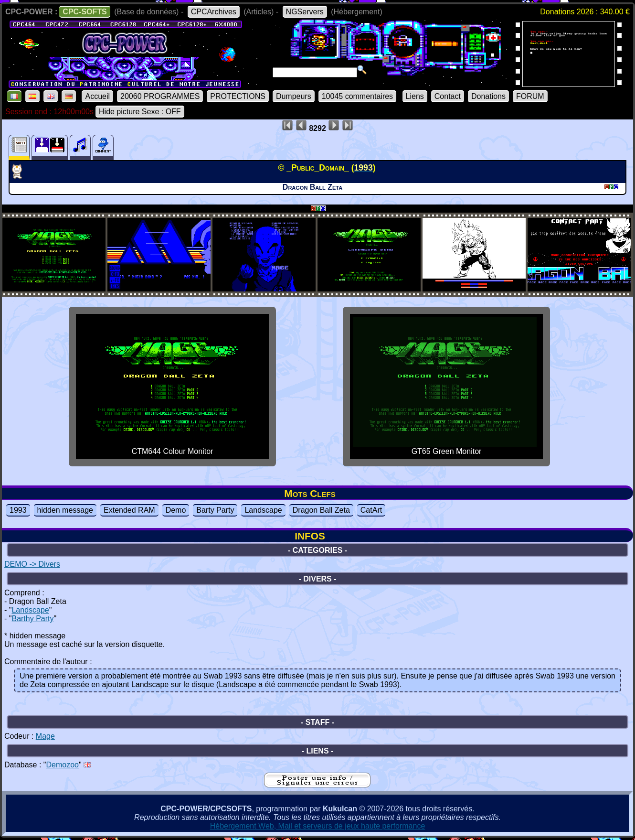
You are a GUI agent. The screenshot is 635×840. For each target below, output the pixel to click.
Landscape (263, 510)
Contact (448, 96)
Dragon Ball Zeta (321, 510)
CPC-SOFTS (85, 12)
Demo (176, 510)
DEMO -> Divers (32, 564)
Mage (45, 736)
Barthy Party (32, 619)
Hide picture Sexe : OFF (140, 112)
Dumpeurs (294, 96)
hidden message (65, 510)
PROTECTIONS (238, 96)
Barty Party (215, 510)
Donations (488, 96)
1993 (18, 510)
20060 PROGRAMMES (160, 96)
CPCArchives (214, 12)
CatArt (371, 510)
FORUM (530, 96)
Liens (415, 96)
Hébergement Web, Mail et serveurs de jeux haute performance (318, 826)
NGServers (305, 12)
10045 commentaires (357, 96)
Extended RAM (129, 510)
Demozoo (63, 765)
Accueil (97, 96)
